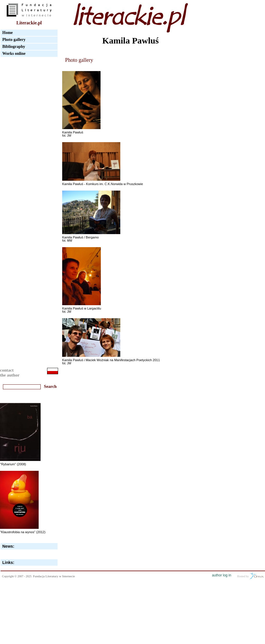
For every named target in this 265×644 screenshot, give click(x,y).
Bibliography (14, 47)
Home (8, 33)
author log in (222, 575)
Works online (14, 54)
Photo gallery (14, 40)
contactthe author (10, 373)
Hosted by (250, 576)
